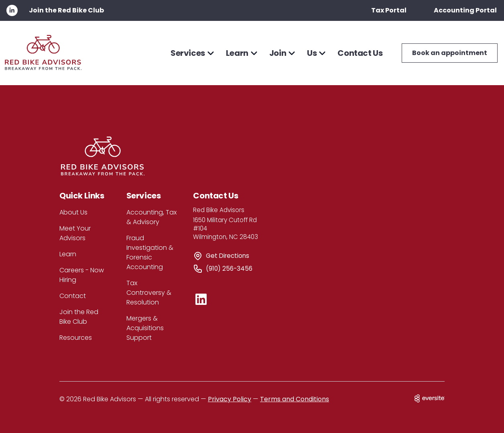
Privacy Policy (230, 399)
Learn (68, 254)
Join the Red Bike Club (66, 10)
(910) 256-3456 (229, 269)
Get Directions (228, 256)
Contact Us (360, 53)
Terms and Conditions (295, 399)
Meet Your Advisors (75, 233)
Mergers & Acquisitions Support (145, 328)
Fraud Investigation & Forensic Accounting (150, 252)
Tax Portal (389, 10)
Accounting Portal (465, 10)
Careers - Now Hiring (82, 275)
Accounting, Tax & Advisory (151, 217)
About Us (73, 212)
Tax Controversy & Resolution (149, 293)
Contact (73, 296)
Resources (76, 338)
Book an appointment (450, 53)
